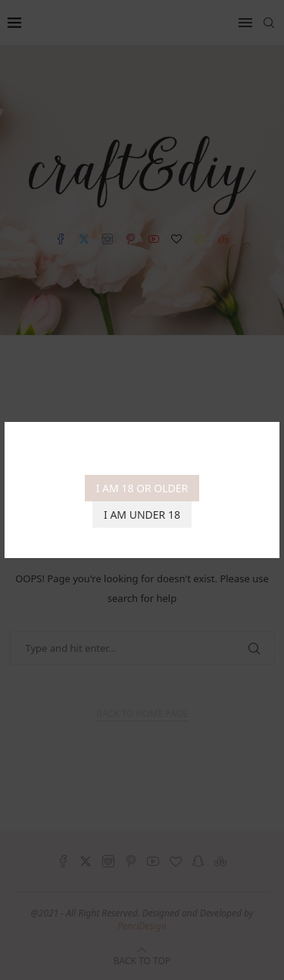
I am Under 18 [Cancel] (142, 515)
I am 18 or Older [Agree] (142, 488)
